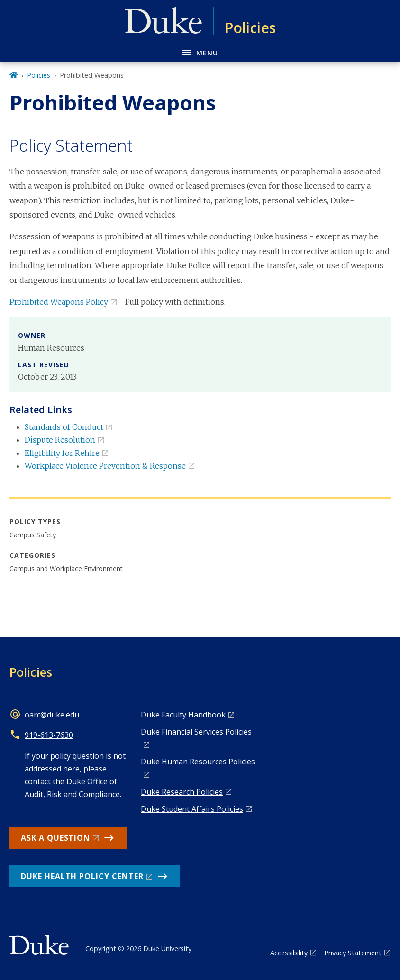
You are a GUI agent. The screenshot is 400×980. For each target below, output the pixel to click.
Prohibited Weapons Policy (59, 302)
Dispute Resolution (60, 440)
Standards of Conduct (64, 427)
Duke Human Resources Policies (198, 762)
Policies (39, 75)
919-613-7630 (49, 735)
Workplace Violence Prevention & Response (105, 466)
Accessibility (289, 953)
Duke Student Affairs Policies (192, 809)
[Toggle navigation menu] (200, 52)
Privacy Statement (353, 953)
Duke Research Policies (182, 792)
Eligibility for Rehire (62, 453)
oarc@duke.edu (52, 715)
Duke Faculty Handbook (183, 715)
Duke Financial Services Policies (196, 732)
